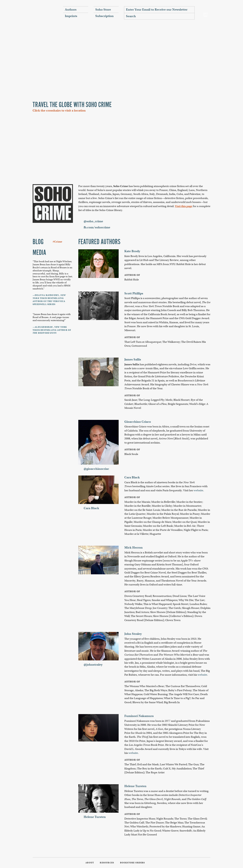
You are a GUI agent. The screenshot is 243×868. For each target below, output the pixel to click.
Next (210, 60)
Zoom (43, 123)
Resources (107, 863)
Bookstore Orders (133, 863)
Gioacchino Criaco (138, 422)
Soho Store (103, 10)
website (198, 490)
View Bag (206, 15)
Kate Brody (132, 251)
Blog (38, 242)
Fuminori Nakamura (139, 716)
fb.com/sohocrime (97, 227)
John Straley (133, 634)
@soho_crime (93, 221)
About (90, 863)
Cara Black (91, 508)
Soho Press (45, 13)
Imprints (71, 16)
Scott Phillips (134, 293)
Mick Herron (134, 548)
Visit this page (184, 206)
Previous (33, 60)
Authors (71, 10)
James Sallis (133, 359)
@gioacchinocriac (96, 469)
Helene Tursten (95, 817)
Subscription (104, 16)
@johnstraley (93, 665)
